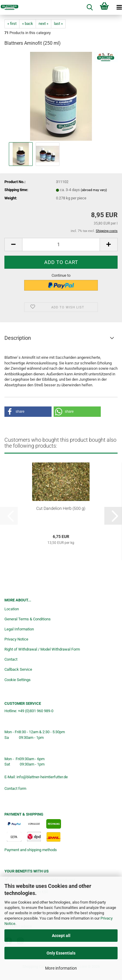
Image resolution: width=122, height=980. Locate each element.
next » (43, 24)
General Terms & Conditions (28, 619)
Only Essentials (61, 953)
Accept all (61, 936)
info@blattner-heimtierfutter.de (42, 777)
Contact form (15, 788)
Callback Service (18, 669)
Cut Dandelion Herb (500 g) (61, 508)
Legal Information (19, 629)
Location (12, 609)
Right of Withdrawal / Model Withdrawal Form (42, 649)
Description (18, 338)
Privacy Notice (16, 639)
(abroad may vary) (94, 190)
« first (12, 24)
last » (58, 24)
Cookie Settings (18, 680)
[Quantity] (61, 245)
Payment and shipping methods (31, 850)
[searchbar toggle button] (90, 7)
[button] (13, 245)
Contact (11, 659)
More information (61, 968)
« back (28, 24)
